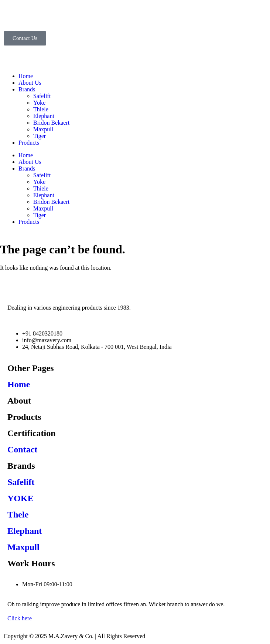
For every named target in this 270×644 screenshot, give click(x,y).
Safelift (42, 96)
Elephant (44, 116)
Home (26, 76)
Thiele (41, 109)
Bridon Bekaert (51, 123)
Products (29, 143)
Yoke (39, 103)
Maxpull (43, 129)
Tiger (40, 136)
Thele (18, 515)
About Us (30, 83)
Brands (27, 89)
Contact (22, 449)
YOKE (20, 498)
